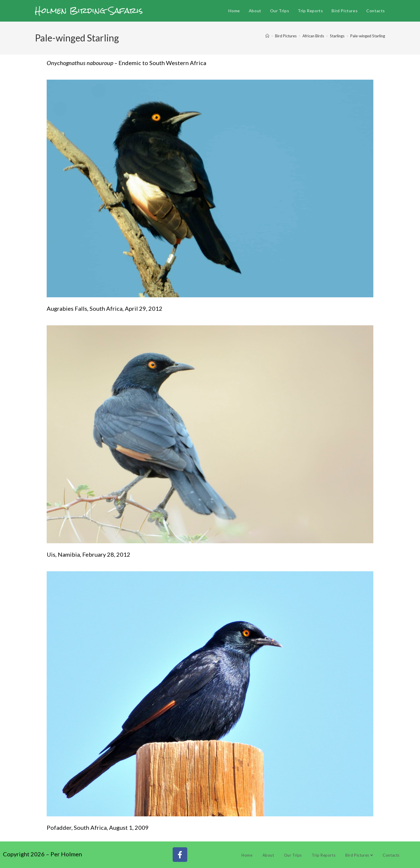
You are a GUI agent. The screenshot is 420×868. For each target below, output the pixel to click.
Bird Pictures (359, 855)
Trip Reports (324, 855)
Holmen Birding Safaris (89, 11)
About (268, 855)
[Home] (267, 36)
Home (247, 855)
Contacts (391, 855)
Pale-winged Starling (368, 36)
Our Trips (293, 855)
